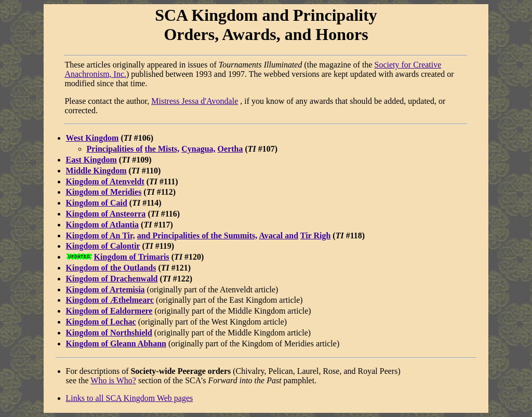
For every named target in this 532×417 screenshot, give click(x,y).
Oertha (230, 149)
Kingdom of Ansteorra (106, 214)
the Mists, (162, 149)
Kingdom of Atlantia (102, 225)
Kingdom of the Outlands (111, 268)
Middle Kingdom (96, 171)
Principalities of (115, 149)
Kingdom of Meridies (104, 192)
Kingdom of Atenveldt (105, 181)
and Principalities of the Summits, (197, 236)
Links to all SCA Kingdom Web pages (130, 398)
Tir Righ (316, 236)
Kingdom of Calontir (103, 246)
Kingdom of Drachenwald (112, 279)
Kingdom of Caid (97, 203)
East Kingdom (91, 160)
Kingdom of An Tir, (101, 236)
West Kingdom (92, 138)
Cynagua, (198, 149)
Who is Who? (113, 380)
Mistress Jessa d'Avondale (195, 101)
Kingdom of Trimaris (132, 257)
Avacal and (278, 236)
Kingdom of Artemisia (105, 290)
